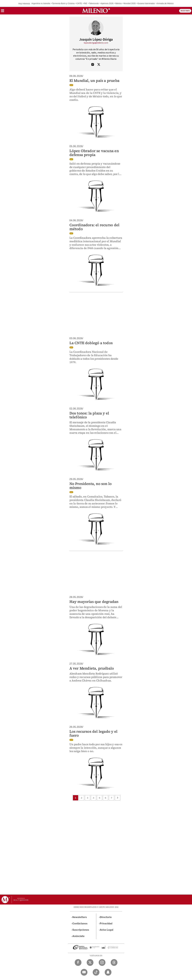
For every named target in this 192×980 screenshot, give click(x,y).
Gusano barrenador (146, 3)
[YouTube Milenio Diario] (84, 972)
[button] (3, 12)
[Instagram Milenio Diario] (102, 962)
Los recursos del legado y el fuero (94, 733)
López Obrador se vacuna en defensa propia (94, 153)
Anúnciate (78, 936)
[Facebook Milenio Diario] (78, 962)
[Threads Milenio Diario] (114, 962)
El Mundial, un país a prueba (94, 81)
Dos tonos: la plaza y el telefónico (89, 415)
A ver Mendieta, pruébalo (92, 668)
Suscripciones (81, 930)
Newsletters (80, 917)
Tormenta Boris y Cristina (63, 3)
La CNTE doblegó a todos (91, 343)
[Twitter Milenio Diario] (90, 962)
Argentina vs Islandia (41, 3)
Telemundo (94, 3)
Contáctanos (80, 924)
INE (85, 3)
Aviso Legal (106, 930)
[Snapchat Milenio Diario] (108, 972)
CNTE (79, 3)
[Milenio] (96, 11)
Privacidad (106, 924)
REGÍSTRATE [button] (185, 11)
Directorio (106, 917)
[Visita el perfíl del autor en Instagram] (93, 65)
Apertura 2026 (107, 3)
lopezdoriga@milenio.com (96, 43)
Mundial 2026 (130, 3)
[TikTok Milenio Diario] (96, 972)
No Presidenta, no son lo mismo (91, 486)
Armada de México (165, 3)
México (118, 3)
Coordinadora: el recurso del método (94, 227)
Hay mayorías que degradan (94, 602)
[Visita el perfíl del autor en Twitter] (99, 65)
